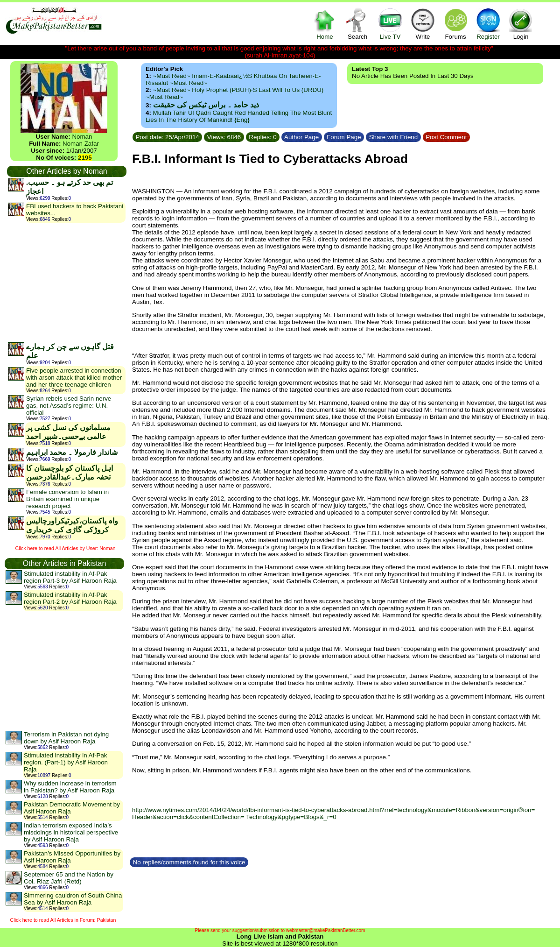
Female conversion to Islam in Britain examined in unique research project (67, 499)
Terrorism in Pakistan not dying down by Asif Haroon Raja (66, 738)
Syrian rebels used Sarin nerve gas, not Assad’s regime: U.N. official (69, 406)
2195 (85, 158)
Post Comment (447, 137)
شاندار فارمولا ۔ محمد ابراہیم (72, 452)
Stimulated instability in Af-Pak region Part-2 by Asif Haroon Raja (70, 598)
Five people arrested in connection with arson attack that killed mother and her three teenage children (74, 378)
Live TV (390, 24)
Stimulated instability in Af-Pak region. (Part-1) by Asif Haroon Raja (66, 762)
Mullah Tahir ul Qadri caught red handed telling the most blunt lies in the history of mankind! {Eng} (239, 116)
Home (325, 24)
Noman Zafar (81, 144)
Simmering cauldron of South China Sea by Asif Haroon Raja (73, 899)
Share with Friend (393, 137)
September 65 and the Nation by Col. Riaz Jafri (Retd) (69, 878)
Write (423, 24)
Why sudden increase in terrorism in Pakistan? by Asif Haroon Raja (70, 787)
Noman (82, 137)
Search (357, 24)
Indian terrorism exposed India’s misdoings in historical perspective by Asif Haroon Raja (71, 832)
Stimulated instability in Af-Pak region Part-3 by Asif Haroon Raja (70, 577)
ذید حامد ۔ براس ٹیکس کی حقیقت (206, 105)
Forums (455, 24)
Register (488, 24)
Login (521, 24)
